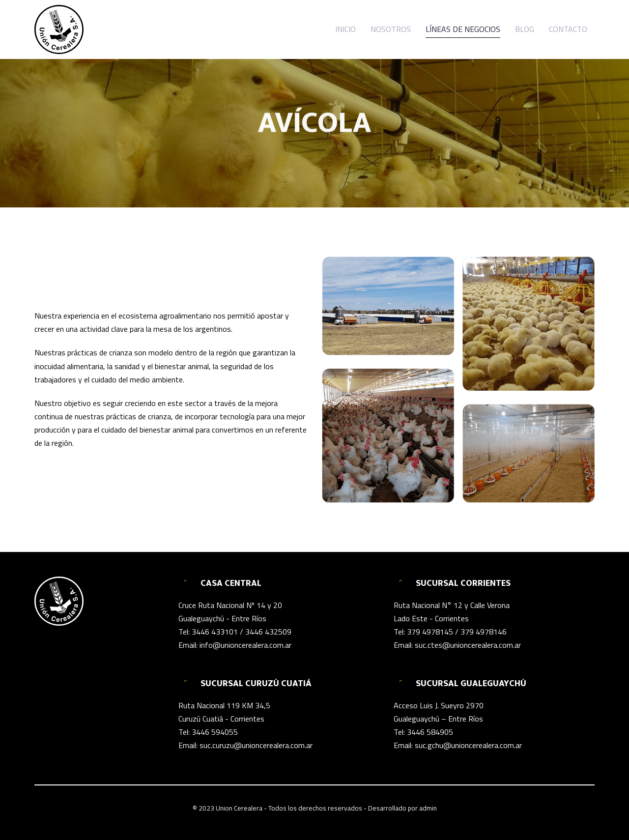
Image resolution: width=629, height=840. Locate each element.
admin (428, 808)
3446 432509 (268, 632)
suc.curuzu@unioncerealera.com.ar (256, 745)
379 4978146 (484, 632)
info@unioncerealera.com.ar (245, 645)
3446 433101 (215, 632)
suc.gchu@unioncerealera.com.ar (468, 745)
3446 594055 (215, 732)
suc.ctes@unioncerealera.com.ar (468, 645)
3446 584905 (430, 732)
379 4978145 (430, 632)
